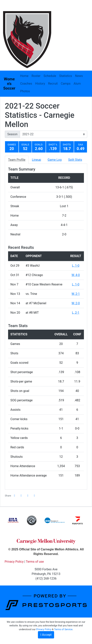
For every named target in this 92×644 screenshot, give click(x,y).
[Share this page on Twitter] (21, 496)
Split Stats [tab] (75, 160)
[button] (34, 496)
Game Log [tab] (55, 160)
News (79, 76)
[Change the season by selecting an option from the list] (54, 134)
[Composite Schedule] (61, 13)
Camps (66, 84)
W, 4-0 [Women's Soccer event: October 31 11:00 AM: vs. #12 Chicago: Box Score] (76, 275)
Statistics (66, 76)
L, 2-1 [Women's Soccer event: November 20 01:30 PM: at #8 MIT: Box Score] (76, 313)
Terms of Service (63, 629)
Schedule (50, 76)
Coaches (26, 84)
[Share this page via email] (28, 496)
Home (24, 76)
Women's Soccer (9, 84)
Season (12, 134)
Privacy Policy (44, 629)
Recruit (53, 84)
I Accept (46, 635)
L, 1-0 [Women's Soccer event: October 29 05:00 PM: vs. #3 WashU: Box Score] (76, 266)
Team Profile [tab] (17, 160)
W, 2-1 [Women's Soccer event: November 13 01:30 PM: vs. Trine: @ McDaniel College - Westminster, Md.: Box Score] (76, 294)
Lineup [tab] (37, 160)
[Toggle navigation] (84, 13)
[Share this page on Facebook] (15, 496)
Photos (25, 91)
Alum (77, 84)
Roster (36, 76)
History (40, 84)
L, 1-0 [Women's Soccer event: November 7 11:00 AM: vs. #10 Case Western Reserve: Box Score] (76, 284)
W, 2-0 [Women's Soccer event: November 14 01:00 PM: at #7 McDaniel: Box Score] (76, 303)
